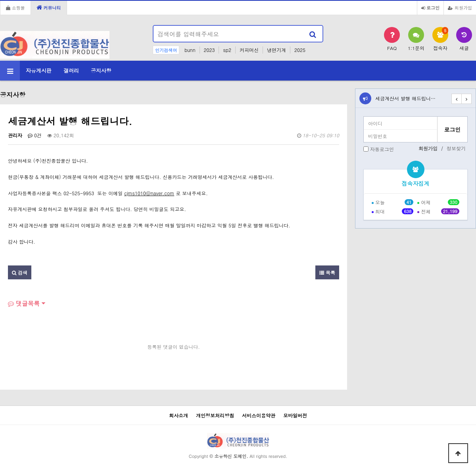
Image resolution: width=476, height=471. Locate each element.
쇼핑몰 (15, 8)
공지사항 (101, 70)
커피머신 (249, 50)
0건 (35, 135)
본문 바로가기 (0, 0)
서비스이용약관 (259, 415)
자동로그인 (382, 149)
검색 (20, 272)
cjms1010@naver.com (149, 193)
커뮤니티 (49, 8)
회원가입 (460, 8)
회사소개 (178, 415)
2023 (209, 50)
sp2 (227, 50)
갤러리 (71, 70)
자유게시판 (39, 70)
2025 (300, 50)
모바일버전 (295, 415)
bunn (190, 50)
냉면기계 (276, 50)
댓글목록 (24, 303)
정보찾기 (456, 148)
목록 (327, 272)
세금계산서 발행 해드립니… (405, 98)
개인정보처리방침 (215, 415)
